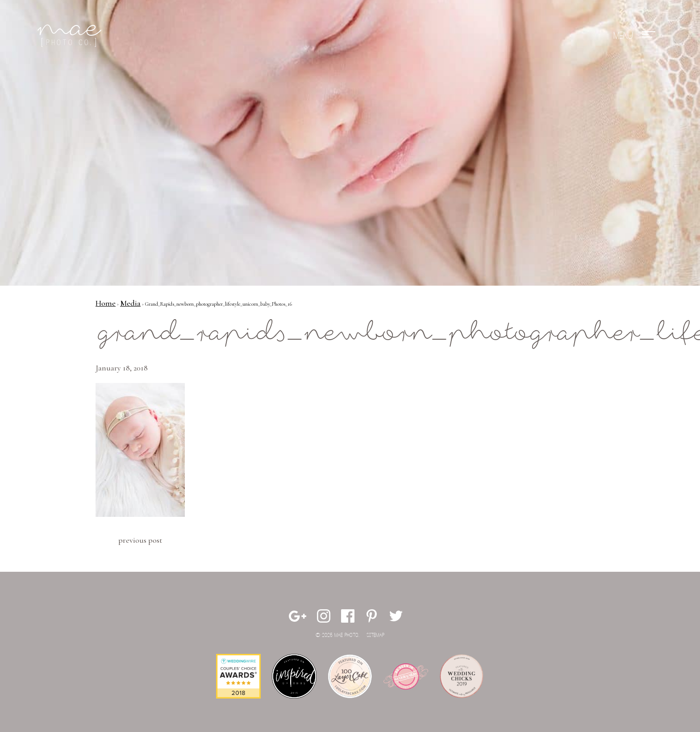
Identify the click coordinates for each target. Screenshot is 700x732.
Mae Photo (71, 36)
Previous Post (140, 540)
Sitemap (375, 635)
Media (130, 303)
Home (106, 303)
